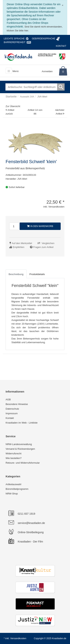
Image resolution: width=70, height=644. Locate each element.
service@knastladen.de (31, 523)
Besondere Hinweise (17, 404)
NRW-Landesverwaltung (19, 444)
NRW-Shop (12, 494)
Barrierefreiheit (15, 42)
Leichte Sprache (14, 39)
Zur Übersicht (13, 106)
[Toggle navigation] (9, 71)
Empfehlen (18, 247)
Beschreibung (16, 274)
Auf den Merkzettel (22, 243)
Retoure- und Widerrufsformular (23, 463)
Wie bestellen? (14, 458)
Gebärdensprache (43, 39)
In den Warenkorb (40, 226)
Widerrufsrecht (14, 453)
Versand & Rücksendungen (20, 449)
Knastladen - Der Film (30, 542)
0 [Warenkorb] (63, 72)
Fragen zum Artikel (43, 247)
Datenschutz (12, 409)
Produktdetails (37, 274)
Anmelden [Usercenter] (47, 71)
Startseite (11, 97)
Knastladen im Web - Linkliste (22, 423)
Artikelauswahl (13, 484)
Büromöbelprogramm (17, 489)
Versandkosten (18, 638)
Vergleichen (48, 243)
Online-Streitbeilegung (31, 532)
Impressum (12, 413)
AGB (8, 399)
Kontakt (61, 46)
